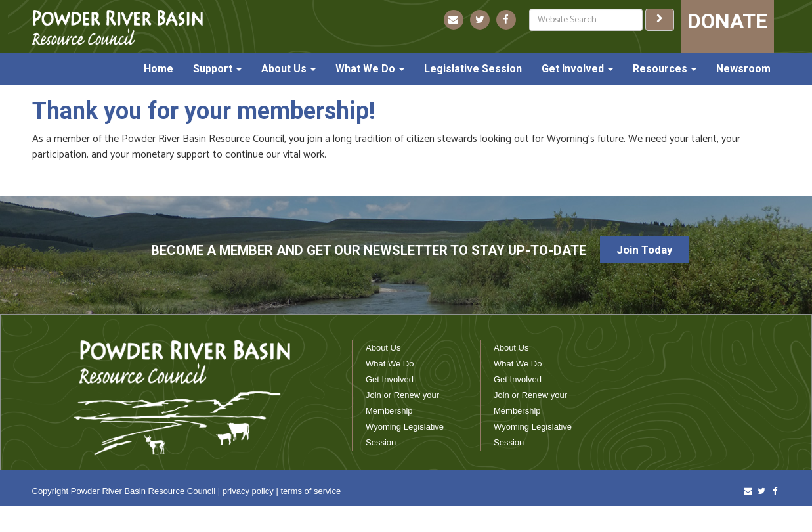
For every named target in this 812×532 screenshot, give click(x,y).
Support (217, 69)
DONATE (727, 21)
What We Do (370, 69)
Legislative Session (473, 69)
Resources (665, 69)
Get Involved (577, 69)
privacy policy (248, 491)
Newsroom (743, 69)
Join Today (645, 250)
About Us (288, 69)
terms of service (310, 491)
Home (159, 69)
